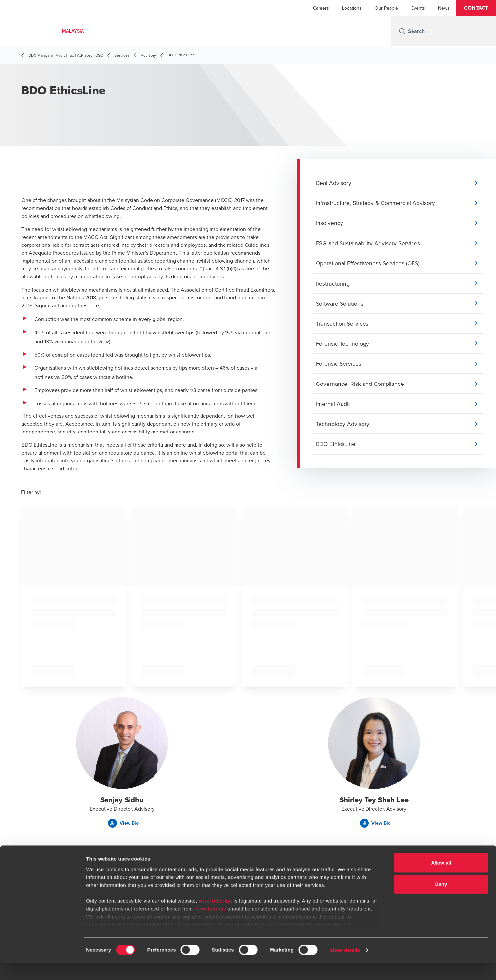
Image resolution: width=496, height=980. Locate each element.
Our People (386, 8)
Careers (321, 8)
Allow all (441, 880)
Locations (352, 8)
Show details (345, 967)
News (444, 8)
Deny (441, 901)
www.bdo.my (215, 918)
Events (418, 8)
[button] (476, 8)
